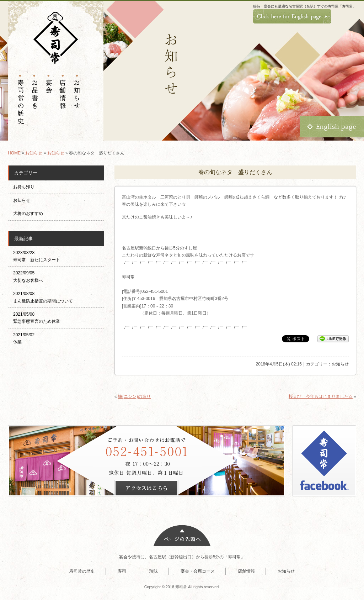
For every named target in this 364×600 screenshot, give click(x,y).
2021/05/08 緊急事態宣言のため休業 (37, 318)
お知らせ (34, 153)
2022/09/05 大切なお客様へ (28, 277)
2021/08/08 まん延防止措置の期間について (43, 297)
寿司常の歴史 (82, 571)
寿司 (122, 571)
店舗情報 (246, 571)
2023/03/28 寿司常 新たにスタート (37, 256)
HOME (14, 153)
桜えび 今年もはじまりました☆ (321, 396)
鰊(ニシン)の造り (134, 396)
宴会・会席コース (198, 571)
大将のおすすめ (28, 214)
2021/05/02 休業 (24, 338)
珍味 (154, 571)
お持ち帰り (26, 187)
